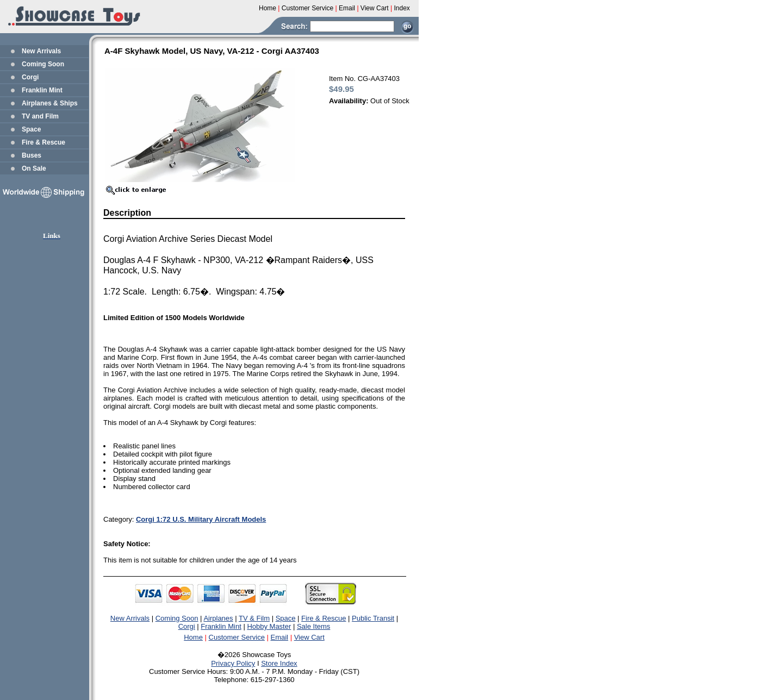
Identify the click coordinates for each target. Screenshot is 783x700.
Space (31, 129)
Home (193, 637)
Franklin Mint (42, 90)
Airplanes (218, 618)
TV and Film (40, 116)
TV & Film (254, 618)
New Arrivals (41, 51)
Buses (32, 155)
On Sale (34, 168)
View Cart (309, 637)
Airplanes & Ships (50, 103)
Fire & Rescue (43, 142)
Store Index (279, 663)
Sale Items (313, 626)
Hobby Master (269, 626)
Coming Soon (43, 64)
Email (280, 637)
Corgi (30, 77)
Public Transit (373, 618)
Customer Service (237, 637)
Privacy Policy (233, 663)
